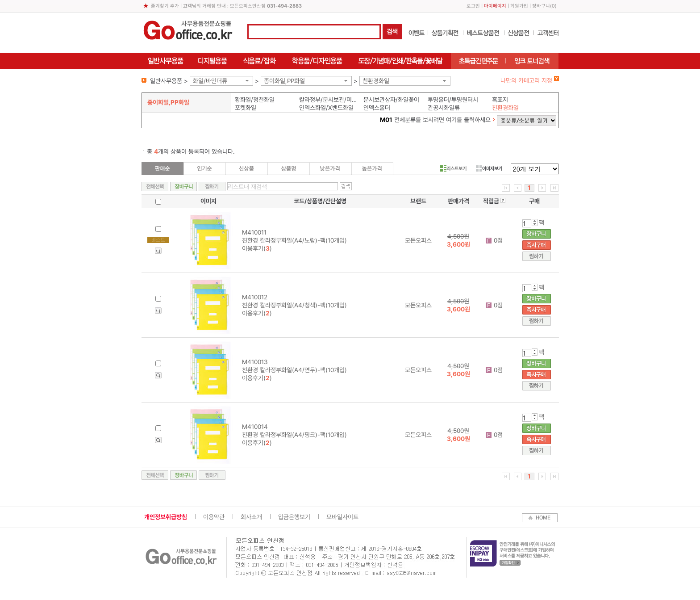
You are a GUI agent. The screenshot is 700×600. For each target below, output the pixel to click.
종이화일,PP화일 (284, 81)
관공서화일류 (444, 108)
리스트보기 (453, 168)
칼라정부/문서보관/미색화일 (329, 100)
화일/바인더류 (210, 81)
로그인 (473, 6)
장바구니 (541, 6)
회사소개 (251, 517)
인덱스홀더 (377, 108)
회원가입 (519, 6)
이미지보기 (489, 168)
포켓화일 (246, 108)
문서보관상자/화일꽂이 (391, 100)
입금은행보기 (294, 517)
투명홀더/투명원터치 (453, 100)
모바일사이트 (342, 517)
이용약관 (214, 517)
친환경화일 (376, 81)
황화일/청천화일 (255, 100)
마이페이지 (495, 6)
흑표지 (500, 100)
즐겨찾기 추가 (165, 6)
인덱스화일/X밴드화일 (326, 108)
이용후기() (257, 248)
